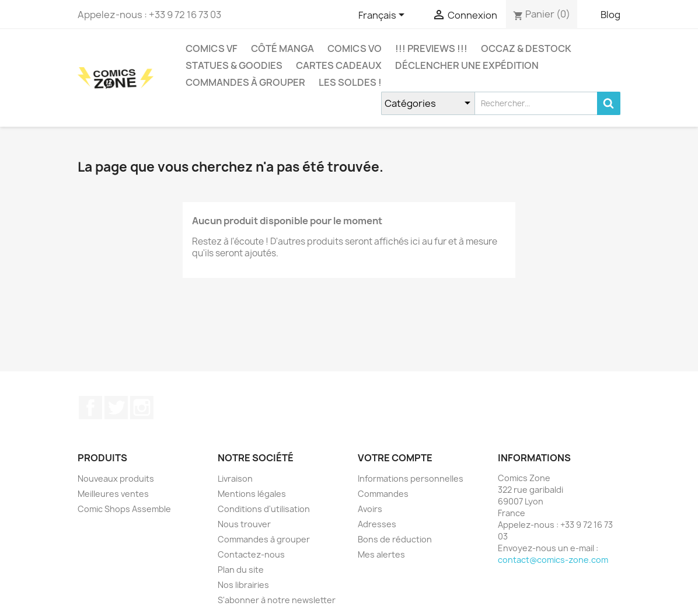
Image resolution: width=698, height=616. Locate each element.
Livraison (235, 478)
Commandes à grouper (245, 82)
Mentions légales (252, 494)
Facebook (90, 408)
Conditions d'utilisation (264, 509)
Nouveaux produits (116, 478)
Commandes (383, 494)
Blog (610, 15)
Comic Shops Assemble (124, 509)
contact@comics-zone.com (553, 560)
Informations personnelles (411, 478)
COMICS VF (212, 48)
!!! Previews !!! (431, 48)
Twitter (116, 408)
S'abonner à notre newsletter (277, 600)
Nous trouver (244, 524)
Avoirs (370, 509)
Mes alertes (381, 554)
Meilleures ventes (113, 494)
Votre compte (395, 458)
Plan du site (241, 570)
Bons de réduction (395, 539)
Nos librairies (243, 585)
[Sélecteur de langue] (383, 16)
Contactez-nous (251, 554)
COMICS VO (355, 48)
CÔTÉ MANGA (282, 48)
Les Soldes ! (350, 82)
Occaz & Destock (526, 48)
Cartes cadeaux (339, 65)
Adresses (377, 524)
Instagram (142, 408)
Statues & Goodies (234, 65)
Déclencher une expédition (467, 65)
